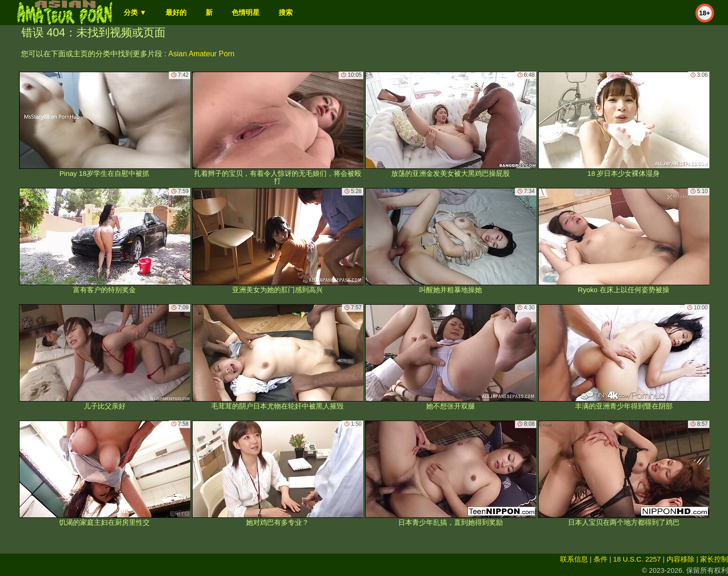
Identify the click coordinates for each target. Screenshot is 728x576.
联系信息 (574, 559)
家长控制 (714, 559)
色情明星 (246, 12)
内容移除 (681, 559)
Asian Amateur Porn (201, 54)
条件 (601, 559)
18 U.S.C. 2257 (637, 559)
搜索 (286, 12)
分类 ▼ (135, 12)
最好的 (176, 12)
